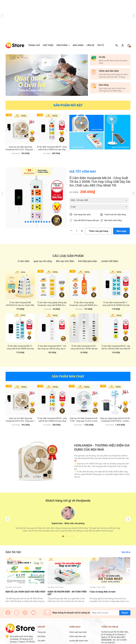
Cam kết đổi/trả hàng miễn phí (86, 214)
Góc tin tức (13, 549)
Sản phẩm (62, 45)
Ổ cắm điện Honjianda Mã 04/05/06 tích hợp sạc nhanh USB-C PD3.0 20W (20, 301)
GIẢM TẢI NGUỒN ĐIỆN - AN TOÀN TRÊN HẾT (67, 590)
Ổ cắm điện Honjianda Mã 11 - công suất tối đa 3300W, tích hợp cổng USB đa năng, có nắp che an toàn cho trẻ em (116, 301)
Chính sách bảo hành (78, 629)
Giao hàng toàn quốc (82, 208)
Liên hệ (90, 45)
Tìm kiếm (41, 638)
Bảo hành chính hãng (113, 214)
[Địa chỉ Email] (110, 610)
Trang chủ (34, 45)
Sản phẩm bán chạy (68, 374)
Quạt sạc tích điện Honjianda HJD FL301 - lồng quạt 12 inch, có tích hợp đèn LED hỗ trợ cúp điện (84, 417)
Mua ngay (121, 224)
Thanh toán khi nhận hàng (115, 208)
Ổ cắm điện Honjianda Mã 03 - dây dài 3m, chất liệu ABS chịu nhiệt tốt (116, 344)
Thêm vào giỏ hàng (98, 224)
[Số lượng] (77, 224)
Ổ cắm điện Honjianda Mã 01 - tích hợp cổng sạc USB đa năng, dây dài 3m (52, 345)
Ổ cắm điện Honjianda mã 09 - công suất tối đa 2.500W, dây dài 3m (84, 345)
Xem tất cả (126, 549)
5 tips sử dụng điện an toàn (102, 589)
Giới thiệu (48, 45)
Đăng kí (125, 610)
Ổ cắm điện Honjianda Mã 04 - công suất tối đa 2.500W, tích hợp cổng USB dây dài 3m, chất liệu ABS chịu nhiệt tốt (52, 148)
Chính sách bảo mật (78, 633)
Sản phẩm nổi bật (68, 105)
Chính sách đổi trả (77, 642)
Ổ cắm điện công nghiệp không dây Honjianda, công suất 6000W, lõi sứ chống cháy (52, 301)
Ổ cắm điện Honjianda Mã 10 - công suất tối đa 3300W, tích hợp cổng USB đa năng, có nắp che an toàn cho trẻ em (20, 345)
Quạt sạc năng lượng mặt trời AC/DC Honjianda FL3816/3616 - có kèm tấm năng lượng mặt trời (115, 417)
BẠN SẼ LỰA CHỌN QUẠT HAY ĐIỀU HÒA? (26, 589)
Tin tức (101, 45)
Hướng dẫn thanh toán (79, 638)
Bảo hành (78, 45)
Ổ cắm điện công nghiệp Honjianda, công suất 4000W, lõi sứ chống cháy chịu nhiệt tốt (84, 301)
